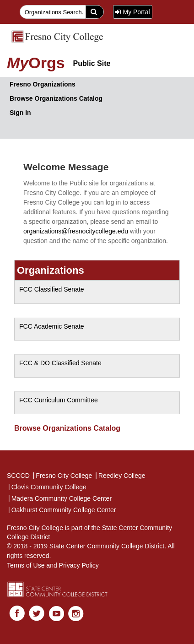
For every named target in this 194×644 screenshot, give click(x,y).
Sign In (20, 113)
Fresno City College (62, 475)
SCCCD (18, 476)
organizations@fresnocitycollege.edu (76, 231)
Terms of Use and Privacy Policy (53, 565)
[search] (95, 12)
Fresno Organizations (43, 84)
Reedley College (120, 475)
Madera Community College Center (59, 498)
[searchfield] (53, 12)
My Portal (132, 12)
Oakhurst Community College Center (62, 509)
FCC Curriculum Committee (59, 400)
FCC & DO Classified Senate (60, 363)
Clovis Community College (47, 487)
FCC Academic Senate (52, 326)
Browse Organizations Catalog (56, 98)
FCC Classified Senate (52, 289)
